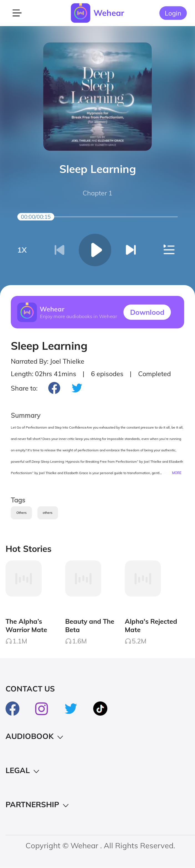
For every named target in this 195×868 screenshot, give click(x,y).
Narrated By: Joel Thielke (48, 361)
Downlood (147, 312)
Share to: (24, 388)
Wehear (109, 13)
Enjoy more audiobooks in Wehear (78, 316)
